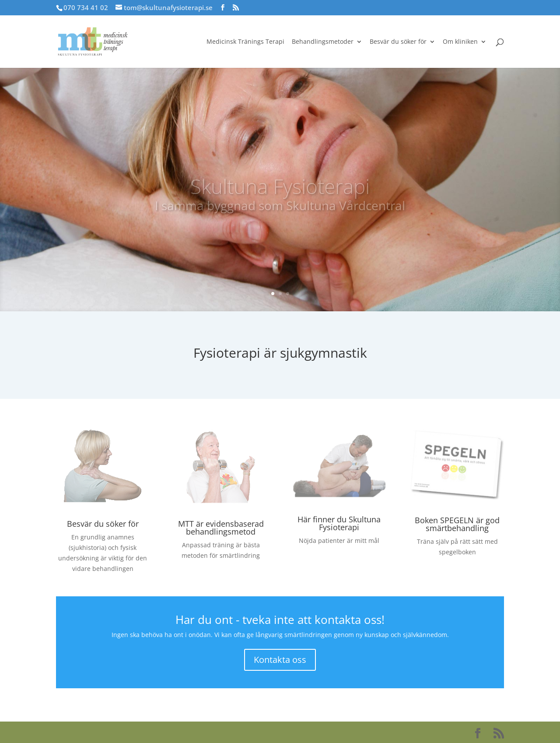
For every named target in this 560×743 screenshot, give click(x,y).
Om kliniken (460, 42)
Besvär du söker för (398, 42)
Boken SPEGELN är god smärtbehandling (457, 524)
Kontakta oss (280, 660)
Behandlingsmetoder (323, 42)
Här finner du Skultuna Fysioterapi (339, 523)
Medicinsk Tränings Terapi (245, 42)
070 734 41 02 (86, 7)
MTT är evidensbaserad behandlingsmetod (221, 528)
